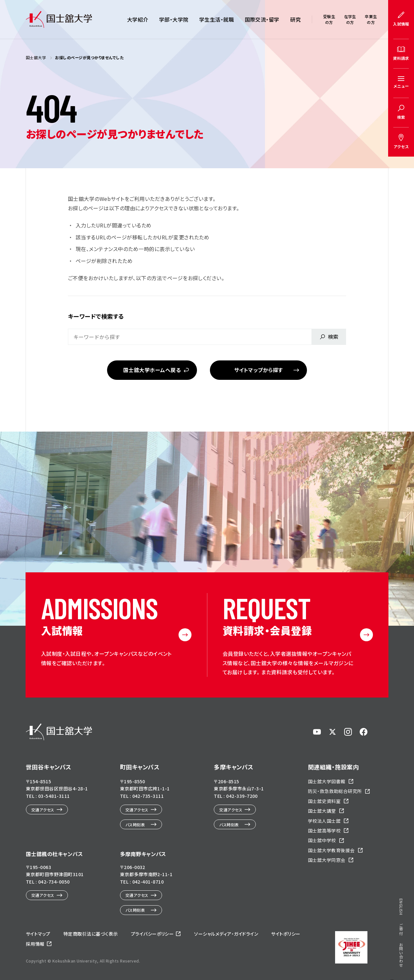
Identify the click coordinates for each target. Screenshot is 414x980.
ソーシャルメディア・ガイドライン (226, 934)
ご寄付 (401, 929)
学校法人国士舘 (324, 821)
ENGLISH (401, 907)
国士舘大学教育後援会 (331, 850)
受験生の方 (329, 19)
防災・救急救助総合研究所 (335, 791)
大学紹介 (138, 19)
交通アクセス (43, 810)
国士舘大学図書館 (327, 781)
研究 (295, 19)
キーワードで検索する (96, 316)
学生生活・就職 (217, 19)
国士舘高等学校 (324, 831)
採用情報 (35, 944)
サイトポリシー (286, 934)
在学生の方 (350, 19)
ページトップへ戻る (392, 967)
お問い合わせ (401, 955)
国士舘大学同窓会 (327, 860)
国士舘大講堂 (322, 811)
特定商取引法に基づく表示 (91, 934)
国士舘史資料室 (324, 801)
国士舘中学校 (322, 840)
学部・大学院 (174, 19)
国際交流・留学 (262, 19)
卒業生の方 (371, 19)
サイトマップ (38, 934)
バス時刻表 (135, 825)
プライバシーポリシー (153, 934)
